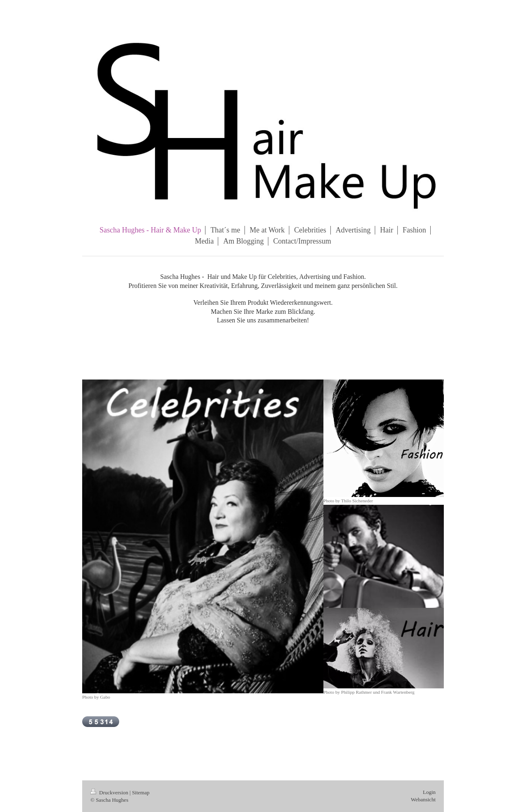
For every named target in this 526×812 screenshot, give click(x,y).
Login (429, 792)
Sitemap (141, 792)
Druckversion (110, 792)
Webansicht (423, 799)
